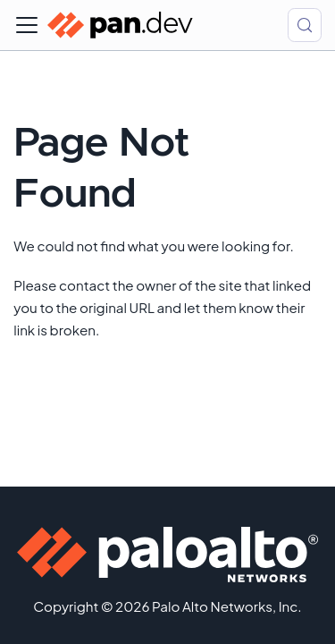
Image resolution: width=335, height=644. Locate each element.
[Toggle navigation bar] (27, 25)
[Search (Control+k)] (305, 25)
